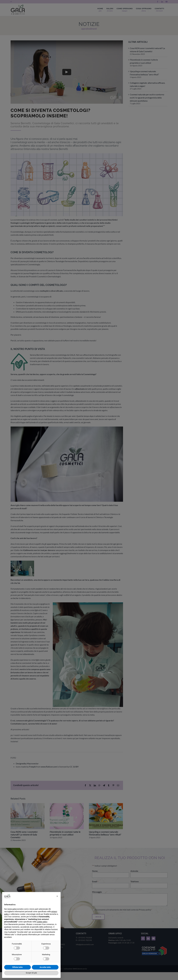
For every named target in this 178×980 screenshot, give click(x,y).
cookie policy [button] (42, 922)
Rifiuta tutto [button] (18, 967)
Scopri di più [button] (31, 973)
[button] (57, 896)
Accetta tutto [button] (45, 967)
